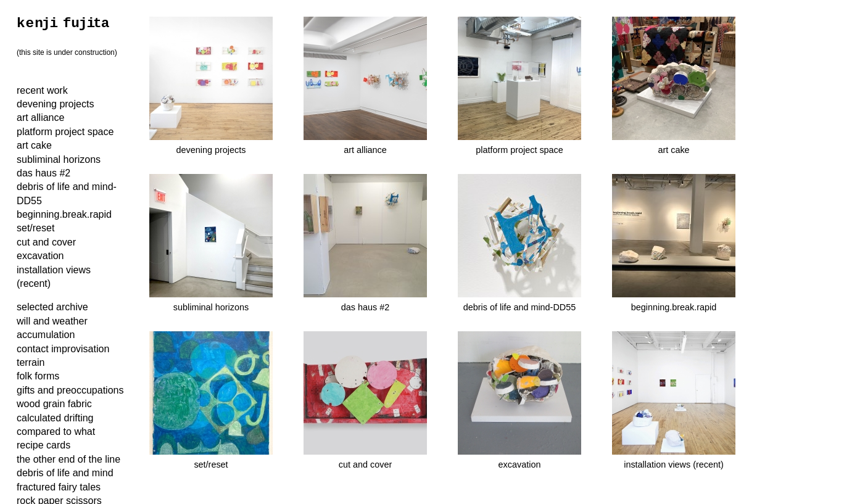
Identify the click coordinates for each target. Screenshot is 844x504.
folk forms (38, 376)
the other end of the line (68, 459)
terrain (31, 362)
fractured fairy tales (59, 487)
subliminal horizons (59, 159)
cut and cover (46, 242)
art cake (34, 145)
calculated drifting (55, 418)
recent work (42, 90)
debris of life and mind (65, 473)
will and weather (52, 321)
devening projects (55, 104)
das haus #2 (43, 173)
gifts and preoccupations (70, 390)
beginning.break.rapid (64, 214)
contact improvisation (63, 349)
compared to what (56, 432)
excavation (40, 256)
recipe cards (43, 445)
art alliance (40, 118)
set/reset (35, 228)
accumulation (46, 335)
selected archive (52, 307)
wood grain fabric (54, 404)
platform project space (65, 132)
